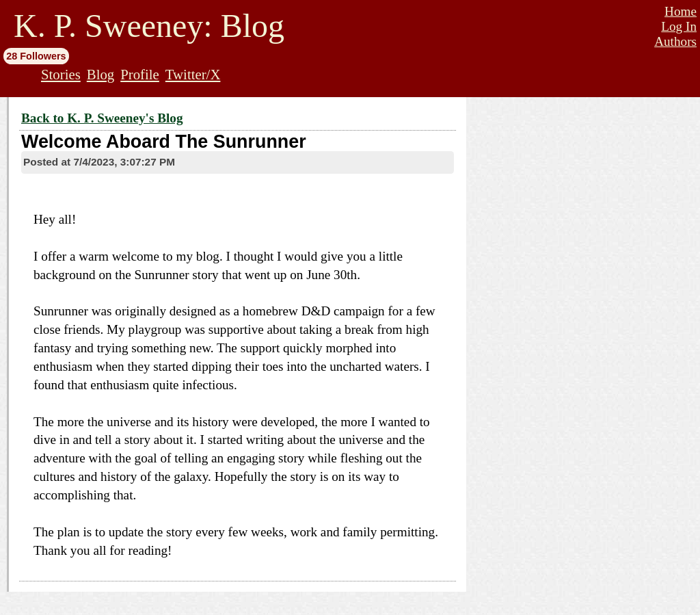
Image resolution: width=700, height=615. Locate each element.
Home (681, 11)
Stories (61, 74)
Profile (140, 74)
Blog (100, 74)
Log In (679, 26)
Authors (675, 41)
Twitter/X (193, 74)
